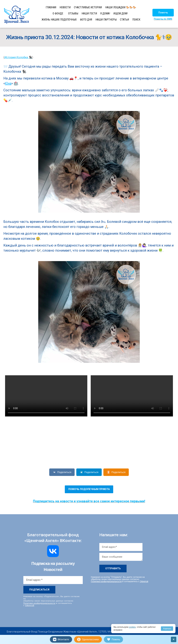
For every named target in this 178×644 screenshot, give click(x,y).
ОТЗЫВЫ (73, 13)
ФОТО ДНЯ (86, 20)
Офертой (30, 605)
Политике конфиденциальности (39, 603)
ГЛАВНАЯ (51, 7)
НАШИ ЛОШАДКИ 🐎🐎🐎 (121, 7)
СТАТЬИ (124, 20)
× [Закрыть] (174, 639)
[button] (163, 13)
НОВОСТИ (65, 7)
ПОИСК (136, 20)
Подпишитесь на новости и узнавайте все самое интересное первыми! (89, 501)
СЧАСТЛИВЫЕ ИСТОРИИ (88, 7)
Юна (8, 83)
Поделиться (62, 472)
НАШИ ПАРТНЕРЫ (106, 20)
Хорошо (167, 628)
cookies (132, 627)
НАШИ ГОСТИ (89, 13)
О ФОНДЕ (58, 13)
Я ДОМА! (105, 13)
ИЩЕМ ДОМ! (120, 13)
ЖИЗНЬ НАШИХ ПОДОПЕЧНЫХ (59, 20)
